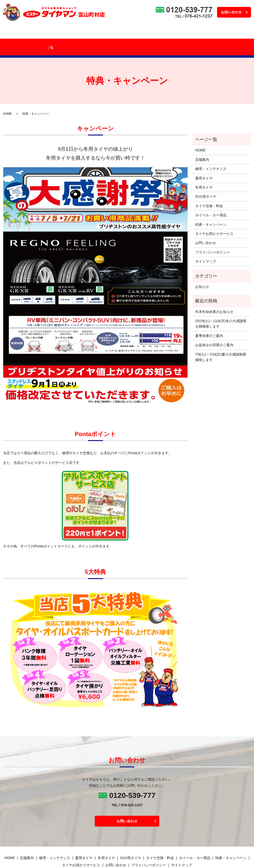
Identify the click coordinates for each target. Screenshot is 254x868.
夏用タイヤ (204, 161)
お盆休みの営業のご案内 (214, 327)
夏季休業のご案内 (209, 318)
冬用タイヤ (204, 170)
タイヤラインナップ (89, 33)
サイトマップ (206, 244)
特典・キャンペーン (184, 33)
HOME (15, 33)
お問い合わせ (206, 225)
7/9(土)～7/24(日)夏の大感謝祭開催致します (221, 339)
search (245, 32)
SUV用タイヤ (206, 179)
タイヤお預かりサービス (220, 33)
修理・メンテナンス (56, 33)
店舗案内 (31, 33)
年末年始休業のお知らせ (214, 294)
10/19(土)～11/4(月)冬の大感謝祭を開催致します (221, 306)
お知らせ (202, 269)
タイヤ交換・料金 (120, 33)
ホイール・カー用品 (152, 33)
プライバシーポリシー (213, 235)
